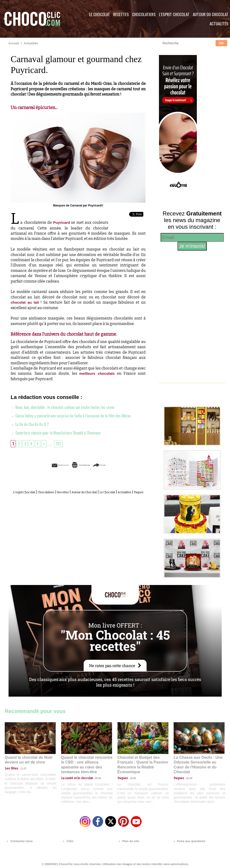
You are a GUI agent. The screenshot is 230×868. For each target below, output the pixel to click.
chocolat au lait (25, 302)
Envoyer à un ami (42, 464)
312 (60, 443)
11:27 (21, 768)
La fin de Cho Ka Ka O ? (32, 424)
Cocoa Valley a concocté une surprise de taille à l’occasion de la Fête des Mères (76, 415)
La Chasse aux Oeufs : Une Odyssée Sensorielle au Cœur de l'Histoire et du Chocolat (197, 762)
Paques (90, 497)
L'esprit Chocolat (174, 14)
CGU (68, 839)
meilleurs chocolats (97, 373)
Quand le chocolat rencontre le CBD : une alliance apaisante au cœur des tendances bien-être (86, 762)
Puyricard (62, 222)
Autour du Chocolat (105, 492)
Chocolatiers (144, 14)
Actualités (30, 43)
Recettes (121, 14)
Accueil (13, 43)
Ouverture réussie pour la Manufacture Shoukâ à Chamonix (60, 432)
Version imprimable (86, 464)
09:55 (94, 772)
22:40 (187, 772)
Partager (122, 464)
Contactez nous (19, 839)
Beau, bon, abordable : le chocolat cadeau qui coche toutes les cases (67, 407)
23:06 (131, 777)
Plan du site (128, 839)
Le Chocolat (99, 14)
